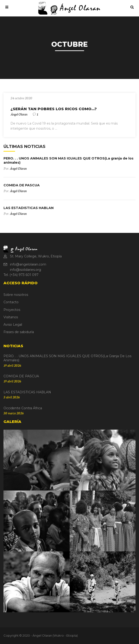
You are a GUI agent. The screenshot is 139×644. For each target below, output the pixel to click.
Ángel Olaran (19, 114)
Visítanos (11, 317)
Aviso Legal (13, 325)
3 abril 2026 (12, 397)
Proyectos (12, 310)
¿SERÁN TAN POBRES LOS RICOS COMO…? (54, 109)
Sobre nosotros (16, 295)
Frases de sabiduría (19, 332)
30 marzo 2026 (14, 413)
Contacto (11, 302)
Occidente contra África (23, 408)
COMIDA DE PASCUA (22, 185)
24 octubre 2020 (21, 98)
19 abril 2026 (12, 365)
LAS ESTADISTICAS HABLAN (29, 208)
